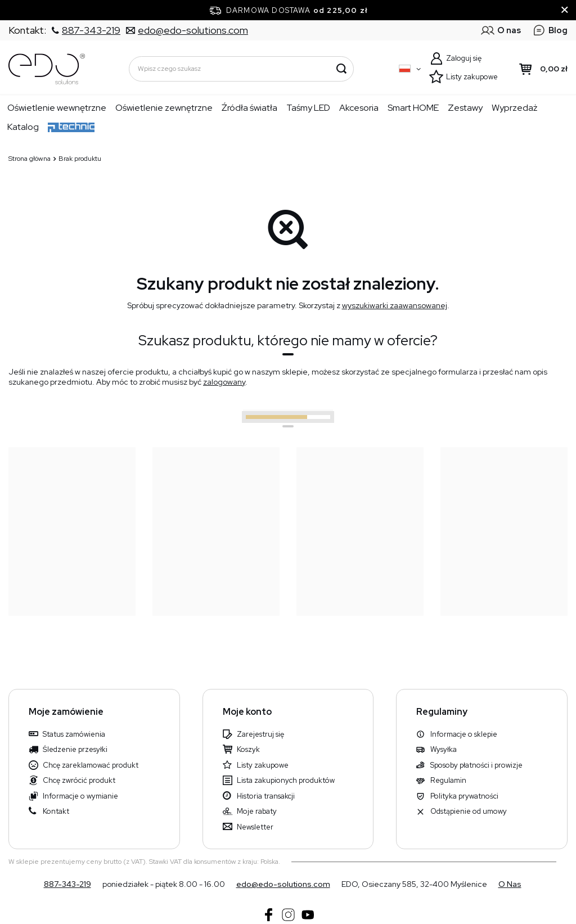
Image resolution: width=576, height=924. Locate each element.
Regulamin (448, 781)
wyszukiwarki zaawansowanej (395, 305)
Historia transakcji (266, 796)
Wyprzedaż (514, 108)
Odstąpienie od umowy (469, 812)
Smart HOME (413, 108)
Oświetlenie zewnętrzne (164, 108)
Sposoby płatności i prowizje (476, 765)
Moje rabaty (257, 812)
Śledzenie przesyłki (75, 750)
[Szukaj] (341, 69)
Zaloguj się (464, 58)
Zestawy (465, 108)
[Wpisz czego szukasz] (241, 69)
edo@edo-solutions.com (283, 884)
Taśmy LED (308, 108)
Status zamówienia (74, 734)
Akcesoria (359, 108)
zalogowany (224, 382)
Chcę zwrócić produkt (79, 781)
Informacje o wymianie (80, 796)
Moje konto (247, 712)
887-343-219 (67, 884)
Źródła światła (249, 108)
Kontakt (56, 812)
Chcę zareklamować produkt (91, 765)
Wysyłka (444, 750)
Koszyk (248, 750)
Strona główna (30, 159)
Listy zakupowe (472, 77)
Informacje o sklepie (464, 734)
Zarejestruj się (260, 734)
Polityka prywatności (464, 796)
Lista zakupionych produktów (286, 781)
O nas (510, 884)
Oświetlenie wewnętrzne (57, 108)
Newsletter (255, 827)
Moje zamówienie (66, 712)
